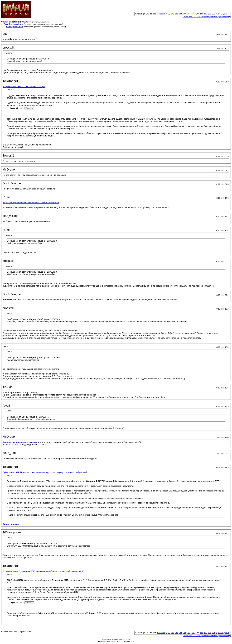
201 (205, 14)
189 (177, 14)
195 (181, 14)
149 (173, 14)
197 (189, 14)
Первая (161, 14)
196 (185, 14)
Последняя (224, 14)
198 (193, 14)
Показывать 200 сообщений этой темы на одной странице (207, 17)
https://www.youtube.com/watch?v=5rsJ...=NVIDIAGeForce (31, 203)
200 (201, 14)
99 (169, 14)
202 (209, 14)
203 (213, 14)
